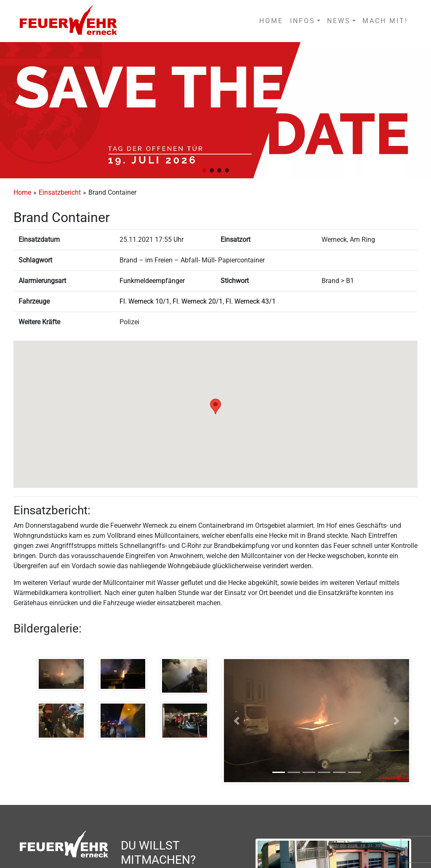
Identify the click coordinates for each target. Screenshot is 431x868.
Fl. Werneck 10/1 (145, 301)
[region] (215, 110)
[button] (204, 170)
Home (22, 192)
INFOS (303, 21)
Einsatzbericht (60, 192)
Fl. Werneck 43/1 (251, 301)
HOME (271, 21)
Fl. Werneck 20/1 (198, 301)
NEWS (339, 21)
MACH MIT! (385, 21)
